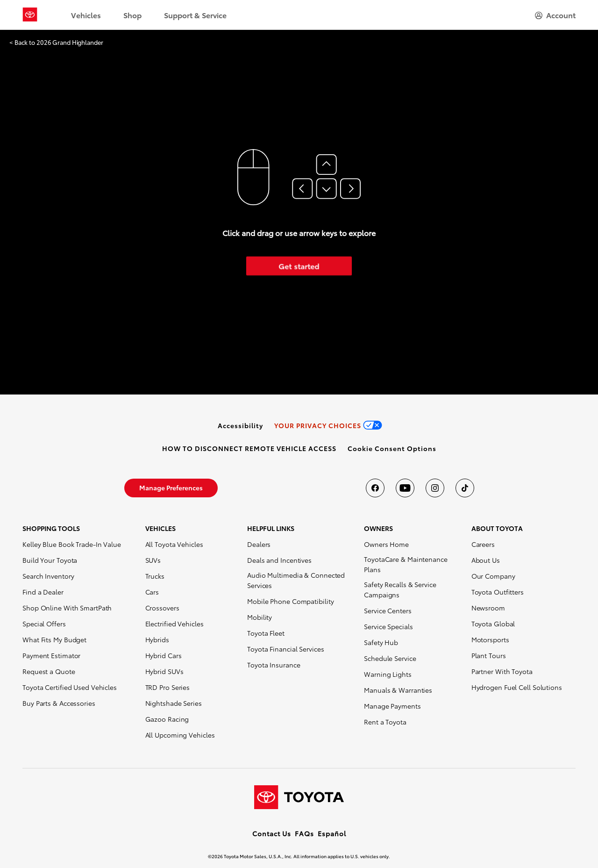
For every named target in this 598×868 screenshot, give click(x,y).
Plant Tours (489, 655)
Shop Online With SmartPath (67, 608)
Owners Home (386, 544)
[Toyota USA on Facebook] (375, 488)
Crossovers (162, 608)
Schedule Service (390, 658)
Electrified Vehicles (174, 624)
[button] (392, 448)
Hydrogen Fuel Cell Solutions (517, 687)
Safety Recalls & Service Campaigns (400, 589)
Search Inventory (48, 576)
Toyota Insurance (274, 665)
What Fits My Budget (54, 639)
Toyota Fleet (266, 633)
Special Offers (44, 624)
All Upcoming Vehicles (180, 735)
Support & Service (195, 15)
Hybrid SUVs (164, 671)
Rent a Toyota (385, 722)
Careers (483, 544)
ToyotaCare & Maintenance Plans (406, 564)
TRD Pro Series (168, 687)
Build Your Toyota (50, 560)
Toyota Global (493, 624)
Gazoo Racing (167, 719)
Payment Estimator (51, 655)
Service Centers (388, 610)
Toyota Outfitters (498, 592)
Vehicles (86, 15)
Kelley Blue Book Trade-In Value (72, 544)
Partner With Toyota (502, 671)
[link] (240, 425)
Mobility (260, 617)
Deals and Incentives (279, 560)
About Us (486, 560)
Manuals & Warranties (398, 690)
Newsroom (488, 608)
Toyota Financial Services (286, 649)
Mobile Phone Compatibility (290, 601)
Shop (132, 15)
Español (332, 833)
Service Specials (388, 626)
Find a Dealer (43, 592)
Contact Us (272, 833)
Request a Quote (49, 671)
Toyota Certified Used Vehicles (70, 687)
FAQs (304, 833)
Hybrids (157, 639)
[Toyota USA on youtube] (405, 488)
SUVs (153, 560)
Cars (152, 592)
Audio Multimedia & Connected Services (296, 580)
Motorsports (490, 639)
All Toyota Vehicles (174, 544)
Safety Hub (381, 642)
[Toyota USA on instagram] (435, 488)
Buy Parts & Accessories (59, 703)
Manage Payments (392, 706)
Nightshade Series (174, 703)
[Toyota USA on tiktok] (465, 488)
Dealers (259, 544)
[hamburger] (555, 15)
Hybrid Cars (164, 655)
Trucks (155, 576)
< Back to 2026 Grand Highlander (56, 42)
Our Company (493, 576)
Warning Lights (388, 674)
